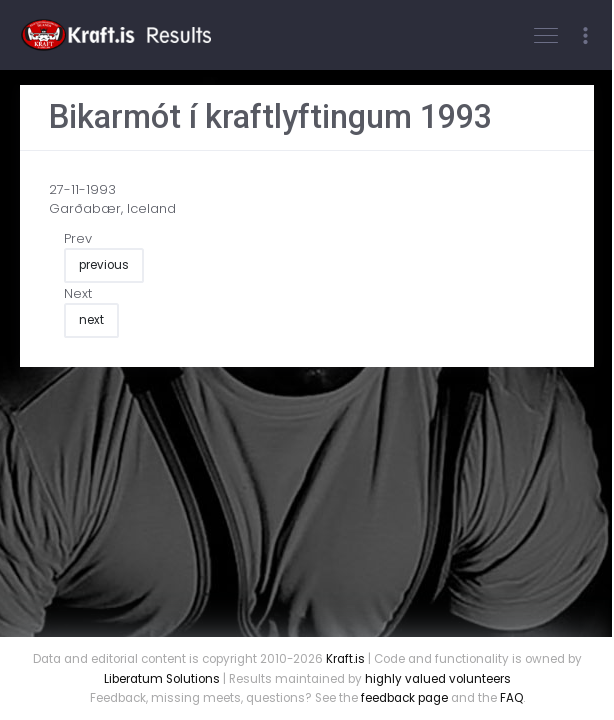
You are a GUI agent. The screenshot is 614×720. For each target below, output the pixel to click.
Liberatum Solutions (162, 679)
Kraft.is (345, 659)
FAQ (511, 698)
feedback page (404, 698)
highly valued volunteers (438, 679)
